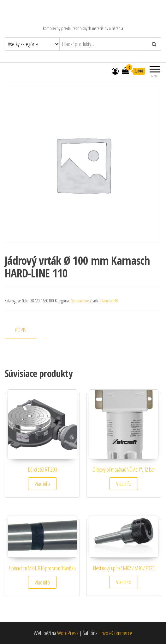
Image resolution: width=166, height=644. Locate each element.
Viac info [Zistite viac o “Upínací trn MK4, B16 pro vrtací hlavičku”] (42, 582)
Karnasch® (110, 301)
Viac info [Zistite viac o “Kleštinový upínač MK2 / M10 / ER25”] (124, 582)
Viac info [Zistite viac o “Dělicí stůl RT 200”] (42, 484)
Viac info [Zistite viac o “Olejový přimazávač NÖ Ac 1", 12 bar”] (124, 484)
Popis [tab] (21, 330)
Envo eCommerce (116, 633)
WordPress (68, 633)
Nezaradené (80, 301)
